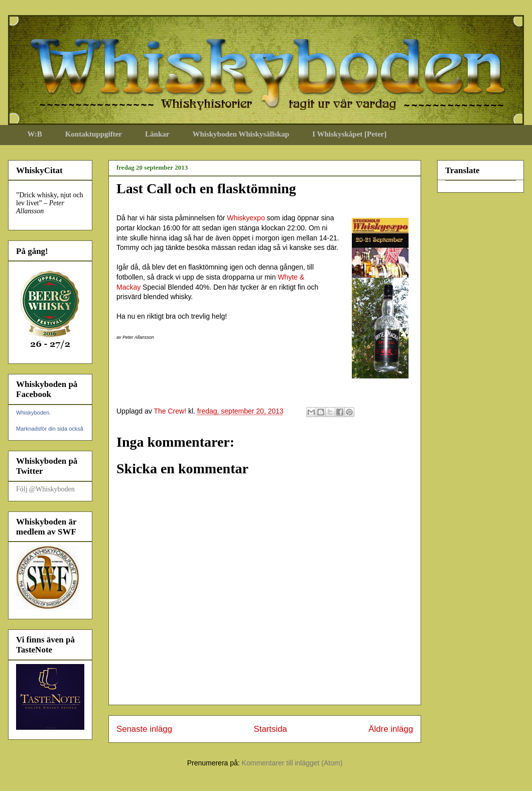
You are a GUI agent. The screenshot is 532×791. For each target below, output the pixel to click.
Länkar (157, 134)
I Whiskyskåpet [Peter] (349, 134)
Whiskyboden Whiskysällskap (241, 134)
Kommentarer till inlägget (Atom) (292, 763)
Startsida (271, 729)
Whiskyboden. (33, 413)
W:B (35, 134)
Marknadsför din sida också (50, 429)
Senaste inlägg (144, 729)
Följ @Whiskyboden (45, 489)
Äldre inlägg (391, 729)
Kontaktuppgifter (94, 134)
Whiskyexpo (246, 218)
